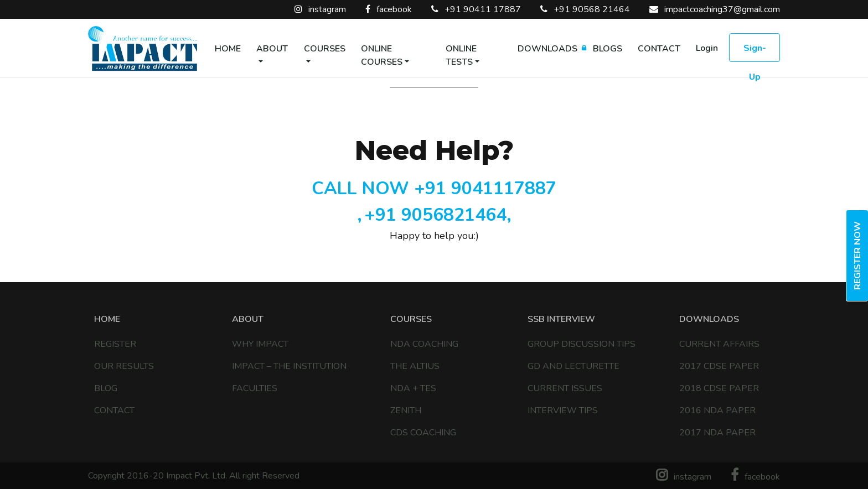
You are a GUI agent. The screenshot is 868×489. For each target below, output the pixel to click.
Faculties (255, 388)
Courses (325, 49)
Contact (659, 49)
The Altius (415, 366)
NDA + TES (413, 388)
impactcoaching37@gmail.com (715, 9)
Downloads (547, 49)
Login (707, 48)
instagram (320, 9)
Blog (106, 388)
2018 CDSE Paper (719, 388)
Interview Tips (563, 410)
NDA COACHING (424, 344)
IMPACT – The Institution (289, 366)
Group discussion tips (582, 344)
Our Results (124, 366)
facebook (389, 9)
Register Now (857, 256)
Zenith (406, 410)
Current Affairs (719, 344)
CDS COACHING (423, 433)
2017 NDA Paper (717, 433)
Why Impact (260, 344)
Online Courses (382, 55)
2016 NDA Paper (717, 410)
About (272, 49)
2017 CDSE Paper (719, 366)
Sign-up (755, 52)
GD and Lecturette (573, 366)
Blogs (608, 49)
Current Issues (565, 388)
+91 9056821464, (438, 215)
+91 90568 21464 (585, 9)
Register (115, 344)
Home (228, 49)
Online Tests (461, 55)
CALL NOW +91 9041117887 (434, 188)
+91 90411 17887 (476, 9)
